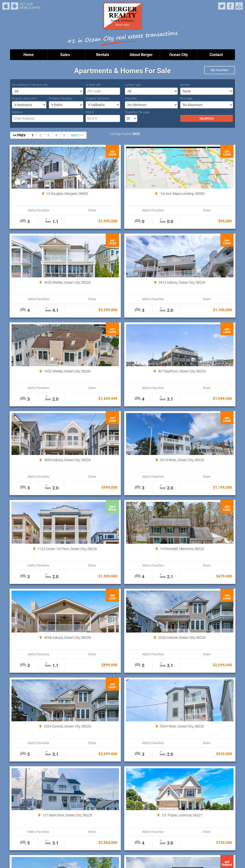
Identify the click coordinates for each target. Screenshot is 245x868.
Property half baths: (98, 99)
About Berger (141, 55)
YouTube (239, 6)
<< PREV (19, 135)
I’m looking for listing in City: (30, 85)
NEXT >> (77, 135)
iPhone (6, 6)
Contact (216, 55)
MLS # (90, 112)
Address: (18, 112)
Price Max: (187, 99)
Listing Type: (133, 85)
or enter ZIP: (93, 85)
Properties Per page (137, 112)
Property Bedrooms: (25, 99)
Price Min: (131, 99)
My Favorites (220, 70)
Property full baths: (61, 99)
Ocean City (179, 55)
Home (29, 55)
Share (63, 210)
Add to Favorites (29, 210)
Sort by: (185, 85)
